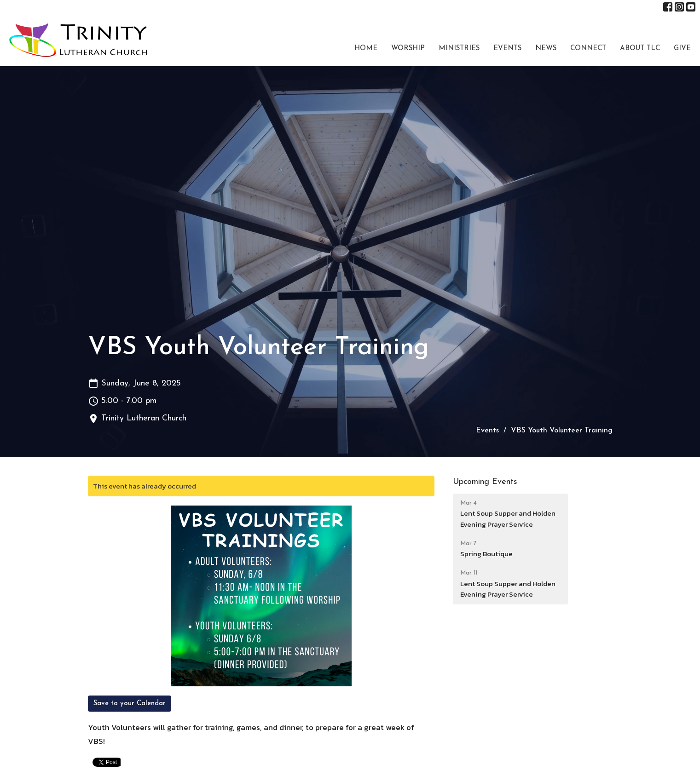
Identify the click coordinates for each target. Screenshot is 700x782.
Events (507, 49)
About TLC (640, 49)
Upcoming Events (485, 482)
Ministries (459, 49)
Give (682, 49)
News (546, 49)
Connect (588, 49)
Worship (408, 49)
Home (366, 49)
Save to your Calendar (130, 704)
